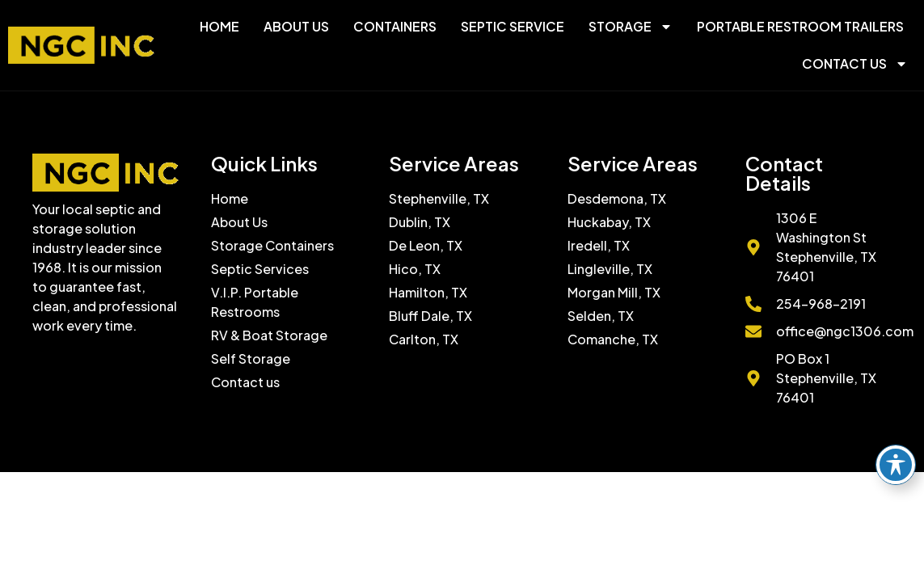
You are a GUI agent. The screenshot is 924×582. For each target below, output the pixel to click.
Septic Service (513, 26)
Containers (395, 26)
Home (219, 26)
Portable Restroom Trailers (800, 26)
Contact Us (855, 64)
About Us (296, 26)
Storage (631, 27)
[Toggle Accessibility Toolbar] (896, 465)
